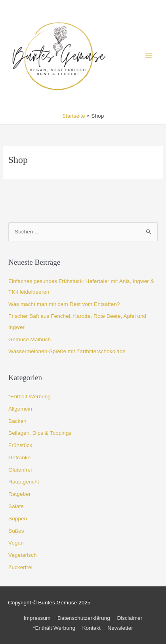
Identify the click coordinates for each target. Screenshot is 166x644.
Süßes (16, 531)
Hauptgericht (24, 482)
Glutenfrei (20, 470)
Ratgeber (19, 494)
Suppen (18, 519)
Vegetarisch (22, 555)
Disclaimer (130, 618)
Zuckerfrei (20, 567)
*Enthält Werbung (30, 397)
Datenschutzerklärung (84, 618)
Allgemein (20, 409)
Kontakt (91, 628)
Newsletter (120, 628)
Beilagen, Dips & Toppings (40, 433)
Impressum (37, 618)
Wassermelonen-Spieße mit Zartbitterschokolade (67, 351)
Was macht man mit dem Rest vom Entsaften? (64, 304)
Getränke (19, 458)
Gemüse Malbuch (30, 339)
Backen (17, 421)
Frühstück (20, 445)
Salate (16, 506)
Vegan (16, 543)
